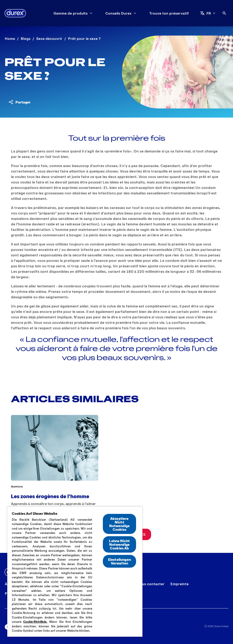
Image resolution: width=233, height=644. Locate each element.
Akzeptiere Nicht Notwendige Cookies (120, 524)
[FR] (208, 13)
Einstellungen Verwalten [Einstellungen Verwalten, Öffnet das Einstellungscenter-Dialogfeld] (119, 561)
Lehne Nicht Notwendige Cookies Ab (119, 544)
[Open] (224, 13)
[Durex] (15, 13)
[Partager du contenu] (19, 102)
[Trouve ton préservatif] (169, 13)
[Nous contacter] (151, 584)
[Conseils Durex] (118, 13)
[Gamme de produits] (71, 13)
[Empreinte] (180, 584)
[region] (75, 572)
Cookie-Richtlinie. (35, 622)
